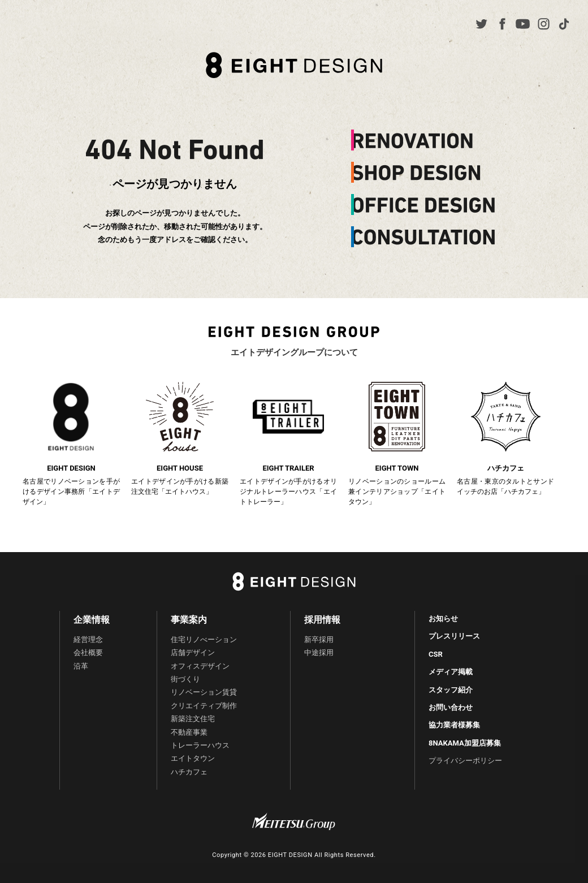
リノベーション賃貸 (204, 692)
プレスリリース (454, 636)
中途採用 (319, 652)
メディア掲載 (451, 672)
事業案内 (189, 620)
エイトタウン (193, 758)
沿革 (81, 666)
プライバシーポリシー (465, 761)
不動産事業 (189, 732)
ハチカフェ (189, 772)
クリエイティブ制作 (204, 706)
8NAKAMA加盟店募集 (465, 743)
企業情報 (92, 620)
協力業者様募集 (454, 725)
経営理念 (88, 639)
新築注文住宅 (193, 719)
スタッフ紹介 (451, 690)
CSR (436, 654)
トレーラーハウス (200, 745)
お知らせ (443, 619)
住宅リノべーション (204, 639)
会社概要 (88, 652)
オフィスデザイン (200, 666)
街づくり (185, 679)
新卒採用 (319, 639)
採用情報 (322, 620)
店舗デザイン (193, 652)
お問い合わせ (451, 707)
